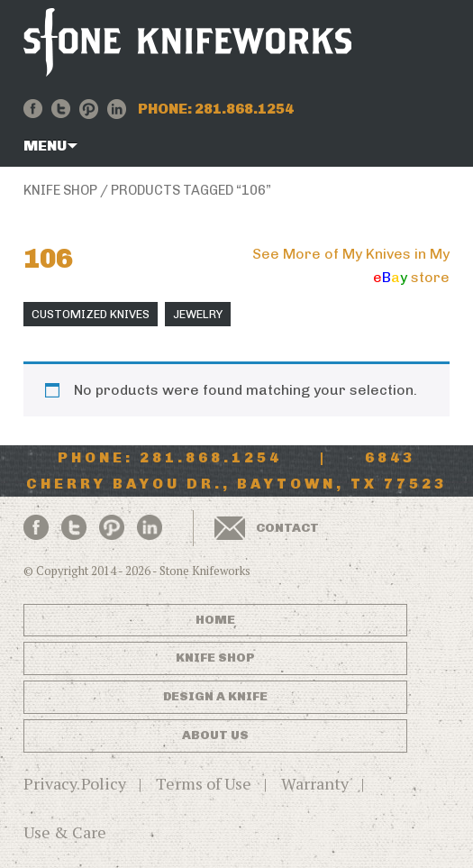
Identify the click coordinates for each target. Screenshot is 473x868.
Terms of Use (204, 783)
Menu (45, 146)
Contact (287, 528)
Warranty (315, 783)
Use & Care (65, 832)
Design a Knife (215, 696)
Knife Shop (60, 190)
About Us (215, 735)
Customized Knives (91, 314)
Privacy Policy (75, 783)
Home (215, 620)
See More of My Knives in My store (351, 265)
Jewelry (198, 314)
